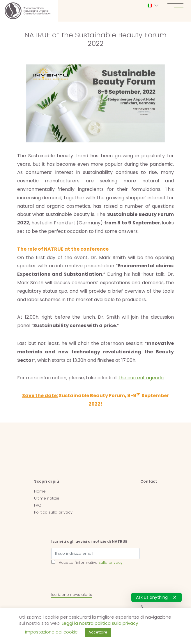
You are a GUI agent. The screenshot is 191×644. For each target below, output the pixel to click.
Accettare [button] (98, 632)
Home (40, 491)
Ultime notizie (47, 498)
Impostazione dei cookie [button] (51, 632)
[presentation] (95, 580)
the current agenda (141, 378)
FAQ (38, 505)
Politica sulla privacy (53, 512)
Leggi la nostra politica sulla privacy (100, 623)
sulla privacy (111, 562)
